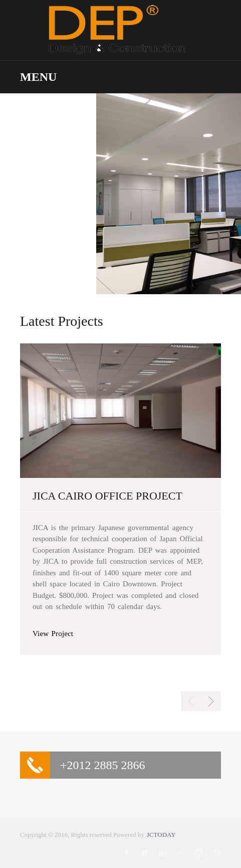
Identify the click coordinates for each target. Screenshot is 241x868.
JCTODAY (161, 835)
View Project (53, 634)
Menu (38, 77)
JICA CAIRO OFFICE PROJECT (107, 496)
